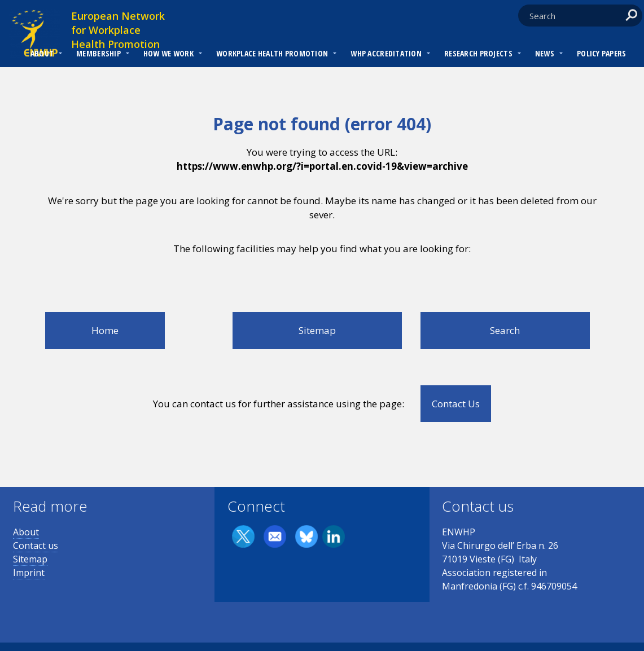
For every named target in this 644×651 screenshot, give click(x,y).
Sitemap (317, 330)
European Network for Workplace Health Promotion (118, 30)
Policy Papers (602, 53)
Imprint (29, 573)
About (42, 53)
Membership (98, 53)
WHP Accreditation (386, 53)
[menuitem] (42, 55)
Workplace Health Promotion (272, 53)
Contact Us (456, 404)
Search (505, 330)
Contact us (36, 546)
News (545, 53)
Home (105, 330)
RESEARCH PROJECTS (478, 53)
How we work (168, 53)
